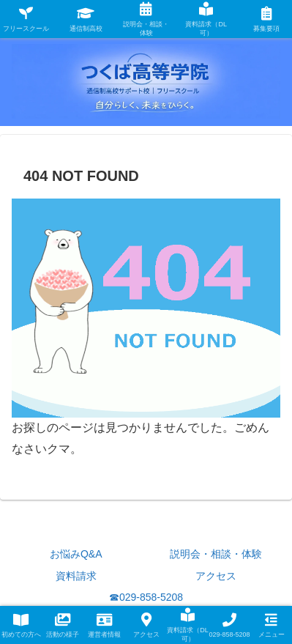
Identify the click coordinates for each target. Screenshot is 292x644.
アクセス (216, 576)
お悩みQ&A (76, 554)
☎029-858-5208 (146, 597)
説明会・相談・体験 (216, 554)
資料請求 (76, 576)
